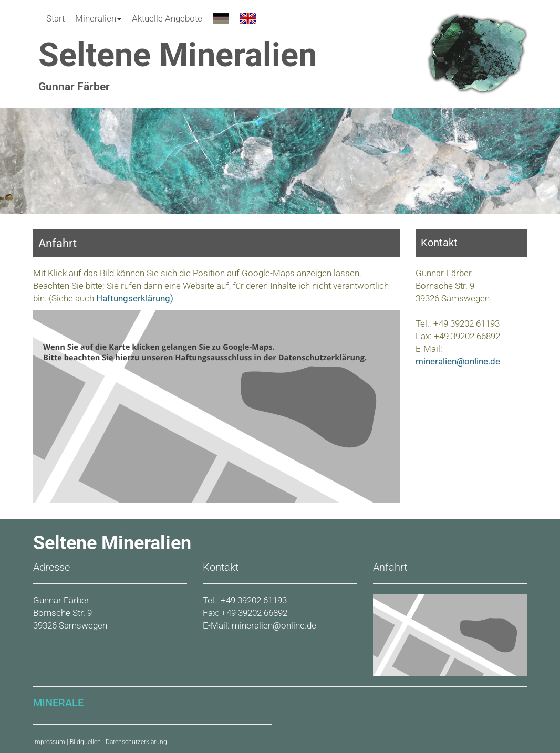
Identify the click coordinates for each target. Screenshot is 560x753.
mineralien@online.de (458, 361)
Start (55, 18)
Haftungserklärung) (134, 298)
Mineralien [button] (98, 18)
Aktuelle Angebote (167, 18)
